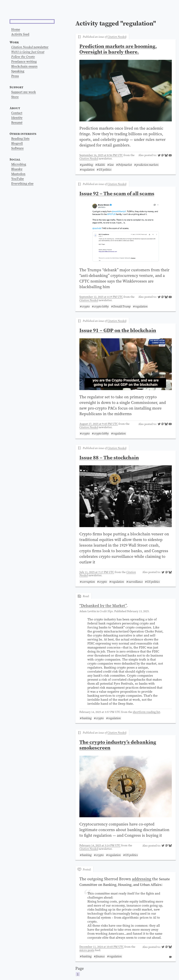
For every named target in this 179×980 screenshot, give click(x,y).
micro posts (87, 950)
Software (17, 200)
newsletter (30, 99)
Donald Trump (122, 307)
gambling (87, 165)
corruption (88, 582)
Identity (17, 169)
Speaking (18, 123)
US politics (105, 169)
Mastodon (18, 226)
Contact (17, 165)
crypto (86, 307)
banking (87, 718)
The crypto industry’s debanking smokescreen (118, 745)
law (112, 165)
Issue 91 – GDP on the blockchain (118, 330)
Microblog (19, 216)
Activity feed (20, 86)
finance (100, 956)
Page (125, 971)
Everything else (22, 235)
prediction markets (147, 165)
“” (103, 606)
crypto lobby (101, 307)
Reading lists (20, 190)
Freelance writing (24, 113)
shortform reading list (146, 712)
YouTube (18, 230)
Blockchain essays (24, 118)
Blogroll (17, 195)
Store (15, 148)
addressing (142, 879)
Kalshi (101, 165)
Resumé (17, 174)
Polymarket (125, 165)
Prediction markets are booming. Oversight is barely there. (118, 49)
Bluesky (17, 221)
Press (15, 128)
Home (16, 81)
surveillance (136, 582)
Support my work (24, 144)
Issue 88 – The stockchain (109, 457)
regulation (88, 169)
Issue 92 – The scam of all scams (117, 193)
